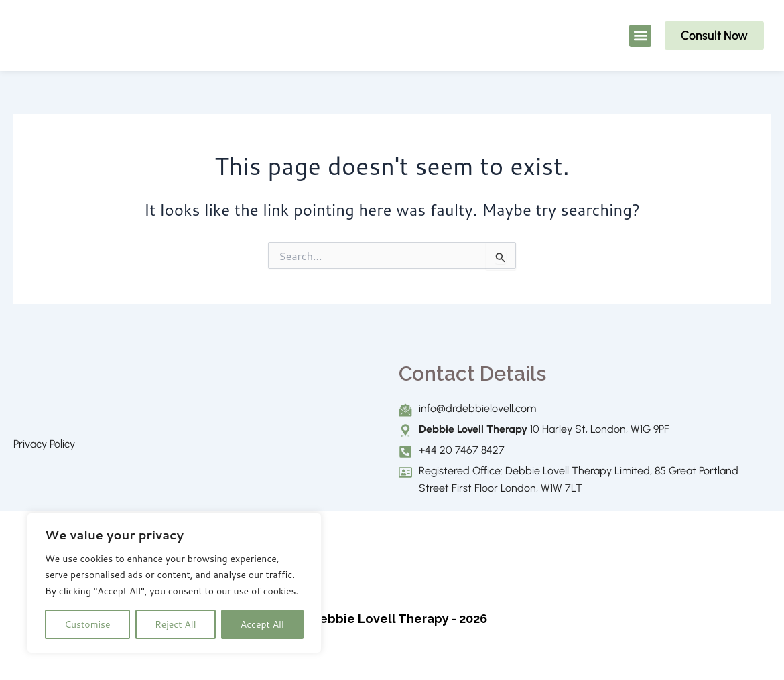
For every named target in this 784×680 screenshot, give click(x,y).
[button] (640, 36)
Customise (87, 624)
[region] (174, 583)
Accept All (262, 624)
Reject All (176, 624)
